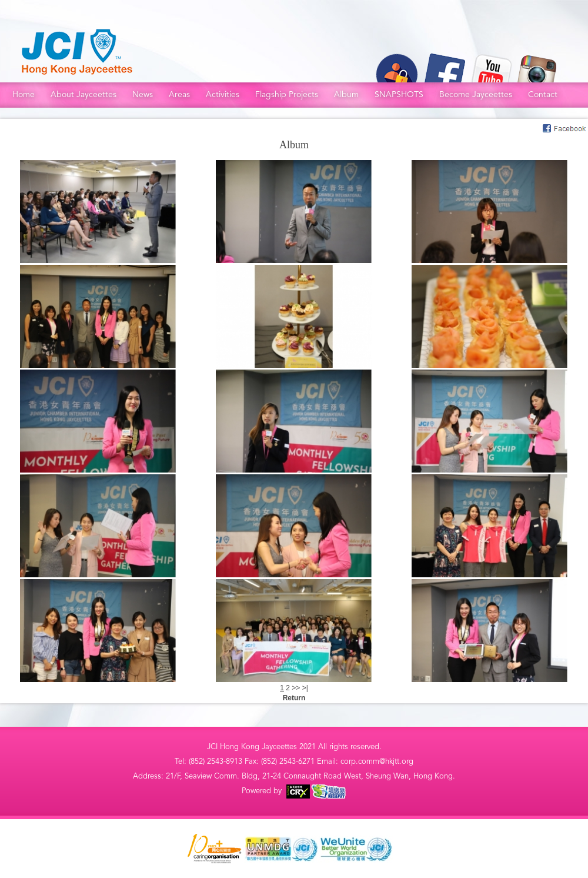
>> (297, 688)
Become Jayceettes (476, 94)
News (143, 94)
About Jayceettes (83, 94)
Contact (543, 94)
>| (305, 688)
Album (346, 94)
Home (24, 94)
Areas (179, 94)
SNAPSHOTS (399, 94)
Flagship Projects (287, 94)
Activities (223, 94)
